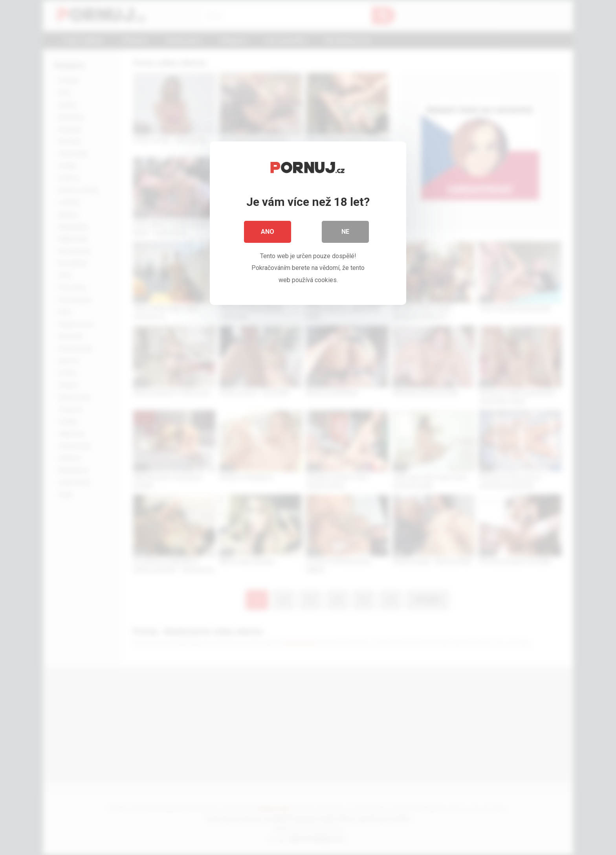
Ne (345, 232)
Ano (268, 232)
